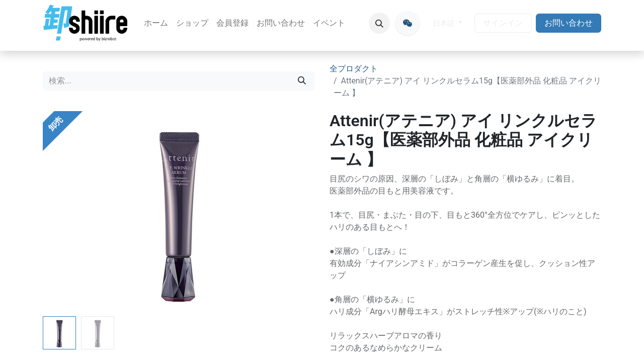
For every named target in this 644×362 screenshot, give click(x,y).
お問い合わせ (569, 23)
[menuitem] (156, 23)
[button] (379, 23)
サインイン (503, 23)
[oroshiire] (408, 23)
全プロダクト (354, 69)
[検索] (302, 81)
